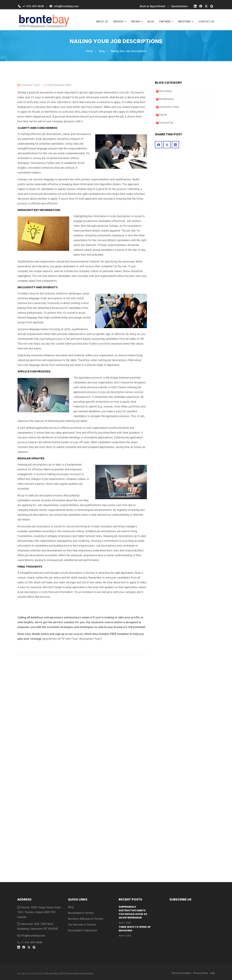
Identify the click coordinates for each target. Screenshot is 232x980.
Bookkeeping (166, 99)
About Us (102, 21)
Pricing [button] (137, 21)
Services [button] (119, 21)
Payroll (163, 115)
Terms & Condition (181, 973)
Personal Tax (166, 123)
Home (89, 51)
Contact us (206, 21)
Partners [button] (166, 21)
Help (213, 973)
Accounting (165, 91)
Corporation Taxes (60, 85)
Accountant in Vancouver (83, 930)
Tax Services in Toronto (82, 925)
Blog (151, 21)
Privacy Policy (201, 973)
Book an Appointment (152, 6)
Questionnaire (179, 6)
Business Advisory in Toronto (86, 919)
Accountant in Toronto (81, 913)
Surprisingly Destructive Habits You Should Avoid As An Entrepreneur (133, 912)
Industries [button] (186, 21)
